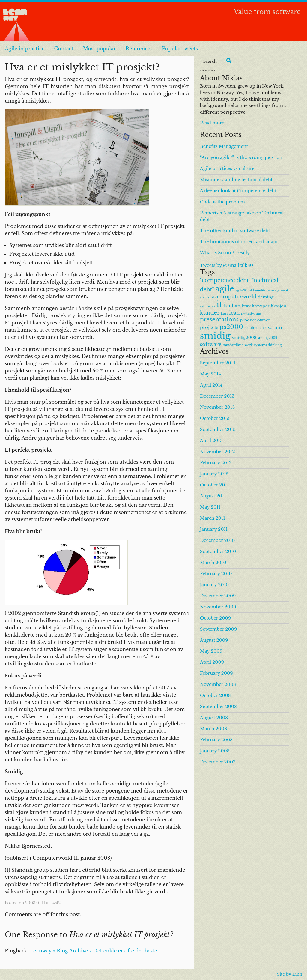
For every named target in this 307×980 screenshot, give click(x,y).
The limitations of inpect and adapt (239, 242)
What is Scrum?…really (225, 253)
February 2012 (216, 463)
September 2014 (218, 363)
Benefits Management (224, 146)
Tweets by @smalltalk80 (227, 265)
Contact (64, 49)
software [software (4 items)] (211, 344)
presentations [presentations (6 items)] (219, 320)
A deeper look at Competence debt (238, 191)
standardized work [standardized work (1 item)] (238, 345)
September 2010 (218, 551)
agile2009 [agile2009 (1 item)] (244, 290)
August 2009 (214, 640)
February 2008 (216, 740)
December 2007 (218, 762)
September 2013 (218, 429)
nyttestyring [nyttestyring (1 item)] (251, 314)
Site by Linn (290, 974)
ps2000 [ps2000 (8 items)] (231, 327)
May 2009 (211, 651)
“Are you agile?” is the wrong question (241, 157)
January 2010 (214, 585)
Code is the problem (222, 202)
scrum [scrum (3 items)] (275, 327)
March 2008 (213, 729)
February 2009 (216, 673)
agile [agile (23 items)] (225, 289)
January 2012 (214, 474)
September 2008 (218, 707)
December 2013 (217, 396)
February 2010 (216, 574)
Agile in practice (25, 49)
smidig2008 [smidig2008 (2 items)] (244, 338)
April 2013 (211, 441)
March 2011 (213, 518)
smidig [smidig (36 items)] (215, 336)
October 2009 (215, 618)
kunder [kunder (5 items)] (210, 313)
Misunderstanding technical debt (236, 180)
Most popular (99, 49)
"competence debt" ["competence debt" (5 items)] (225, 280)
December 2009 (218, 596)
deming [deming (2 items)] (266, 297)
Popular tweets (180, 49)
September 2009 (218, 629)
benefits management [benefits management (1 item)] (271, 290)
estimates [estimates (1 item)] (208, 306)
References (139, 49)
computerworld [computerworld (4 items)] (237, 297)
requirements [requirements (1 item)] (255, 328)
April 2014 (211, 385)
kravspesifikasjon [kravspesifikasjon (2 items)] (269, 306)
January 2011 (214, 529)
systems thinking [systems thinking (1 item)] (268, 345)
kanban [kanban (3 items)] (232, 306)
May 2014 (210, 374)
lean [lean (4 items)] (234, 313)
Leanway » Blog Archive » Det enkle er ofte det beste (94, 951)
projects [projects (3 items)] (209, 327)
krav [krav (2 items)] (246, 306)
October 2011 (214, 485)
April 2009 (212, 662)
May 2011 (210, 507)
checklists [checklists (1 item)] (208, 297)
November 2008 (218, 684)
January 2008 (215, 751)
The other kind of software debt (235, 231)
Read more (212, 123)
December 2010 (217, 540)
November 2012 (218, 452)
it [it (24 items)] (219, 305)
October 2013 (215, 418)
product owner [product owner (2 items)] (255, 320)
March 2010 (213, 563)
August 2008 (214, 718)
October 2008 (215, 695)
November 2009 (218, 607)
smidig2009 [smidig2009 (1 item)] (267, 338)
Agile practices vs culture (227, 169)
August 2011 (213, 496)
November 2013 (218, 407)
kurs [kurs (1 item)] (225, 314)
